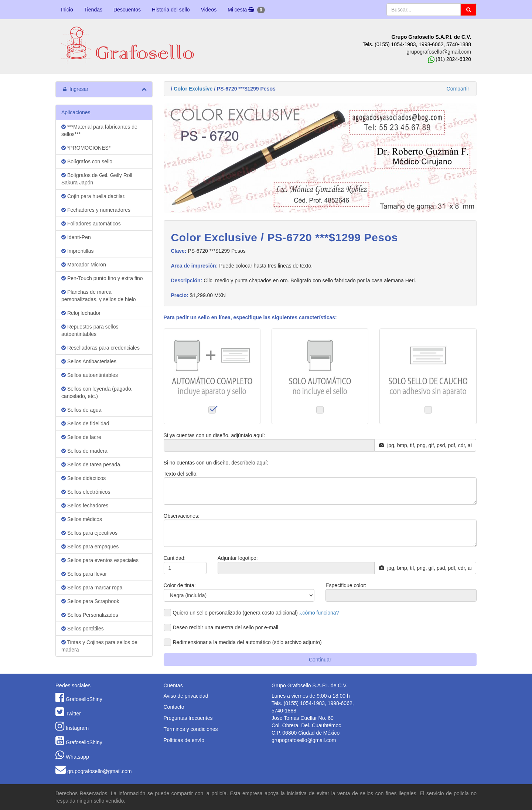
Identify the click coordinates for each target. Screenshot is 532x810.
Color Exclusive (193, 89)
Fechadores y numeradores (96, 210)
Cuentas (173, 685)
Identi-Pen (76, 237)
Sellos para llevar (84, 574)
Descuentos (127, 10)
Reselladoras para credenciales (100, 348)
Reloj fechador (81, 313)
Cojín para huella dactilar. (93, 196)
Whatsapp (77, 757)
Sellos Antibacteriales (89, 361)
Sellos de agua (81, 410)
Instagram (77, 728)
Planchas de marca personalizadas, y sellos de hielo (99, 296)
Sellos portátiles (83, 629)
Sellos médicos (82, 519)
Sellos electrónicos (86, 492)
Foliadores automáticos (91, 224)
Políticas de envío (184, 740)
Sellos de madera (84, 451)
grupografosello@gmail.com (439, 52)
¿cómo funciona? (319, 613)
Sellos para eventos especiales (100, 560)
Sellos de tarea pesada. (91, 464)
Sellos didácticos (83, 478)
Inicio (67, 10)
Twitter (73, 714)
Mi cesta (246, 10)
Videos (209, 10)
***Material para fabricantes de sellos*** (99, 130)
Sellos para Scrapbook (90, 601)
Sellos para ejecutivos (89, 533)
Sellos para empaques (90, 547)
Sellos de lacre (81, 437)
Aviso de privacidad (186, 696)
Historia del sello (171, 10)
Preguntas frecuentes (188, 718)
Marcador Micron (84, 265)
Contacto (174, 707)
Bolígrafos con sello (87, 161)
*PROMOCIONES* (86, 148)
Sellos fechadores (85, 506)
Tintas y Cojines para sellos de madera (99, 646)
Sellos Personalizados (90, 615)
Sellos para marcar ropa (92, 588)
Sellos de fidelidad (85, 423)
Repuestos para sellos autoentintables (90, 330)
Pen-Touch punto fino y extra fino (102, 278)
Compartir (458, 89)
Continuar (320, 660)
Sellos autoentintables (90, 375)
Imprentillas (77, 251)
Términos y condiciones (191, 729)
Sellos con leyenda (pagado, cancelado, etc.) (97, 392)
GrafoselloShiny (84, 699)
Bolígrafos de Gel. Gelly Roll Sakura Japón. (97, 179)
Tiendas (93, 10)
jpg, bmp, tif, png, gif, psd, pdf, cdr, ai (425, 445)
